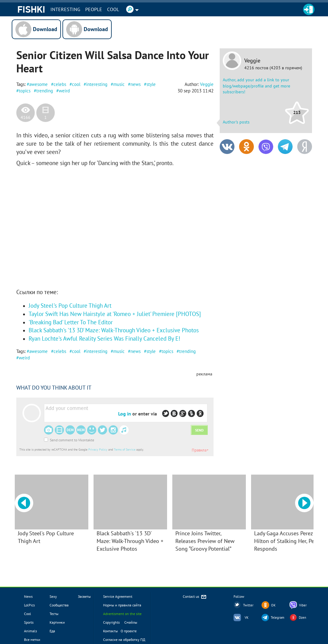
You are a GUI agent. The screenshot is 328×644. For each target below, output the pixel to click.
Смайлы (131, 622)
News (28, 596)
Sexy (53, 596)
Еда (52, 631)
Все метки (32, 640)
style (151, 84)
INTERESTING (65, 9)
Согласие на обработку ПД (124, 640)
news (136, 84)
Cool (113, 9)
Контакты (110, 631)
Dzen (302, 618)
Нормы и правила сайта (122, 605)
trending (45, 91)
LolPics (29, 605)
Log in (125, 414)
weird (64, 91)
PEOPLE (94, 9)
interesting (97, 84)
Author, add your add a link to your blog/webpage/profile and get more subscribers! (256, 86)
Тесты (54, 614)
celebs (60, 84)
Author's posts (236, 122)
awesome (38, 84)
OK (273, 605)
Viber (303, 605)
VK (247, 618)
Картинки (57, 622)
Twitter (248, 605)
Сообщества (59, 605)
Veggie (252, 61)
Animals (30, 631)
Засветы (84, 596)
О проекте (129, 631)
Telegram (278, 618)
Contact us (195, 597)
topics (25, 91)
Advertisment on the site (122, 614)
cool (76, 84)
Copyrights (111, 622)
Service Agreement (118, 596)
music (119, 84)
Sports (29, 622)
